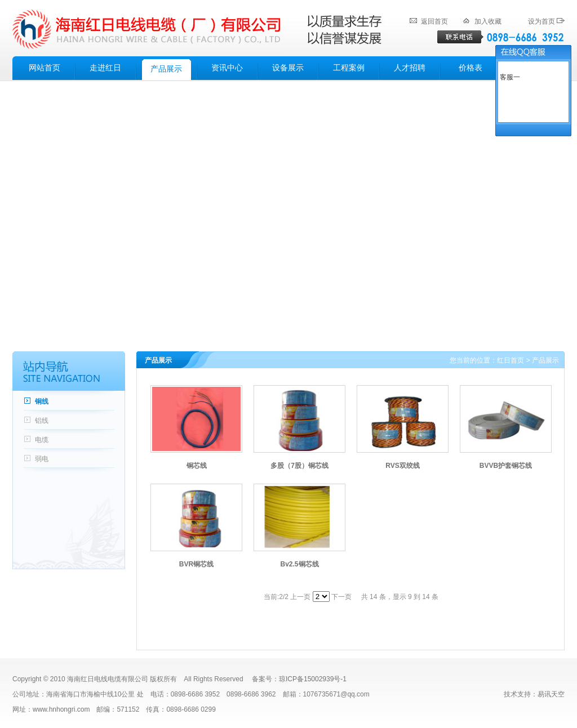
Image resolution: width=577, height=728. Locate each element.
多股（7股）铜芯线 (299, 466)
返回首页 (434, 21)
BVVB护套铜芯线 (506, 466)
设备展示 (288, 68)
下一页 (341, 597)
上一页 (300, 597)
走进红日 (105, 68)
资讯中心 (227, 68)
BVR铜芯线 (196, 564)
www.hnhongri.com (61, 709)
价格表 (471, 68)
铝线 (42, 421)
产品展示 (166, 69)
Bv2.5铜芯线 (299, 564)
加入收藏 (488, 21)
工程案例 (349, 68)
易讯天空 (551, 694)
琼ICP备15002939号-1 (313, 679)
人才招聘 (410, 68)
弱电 (42, 459)
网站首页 (45, 68)
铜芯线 (197, 466)
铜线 (42, 401)
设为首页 (542, 21)
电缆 (42, 440)
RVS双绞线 (402, 466)
